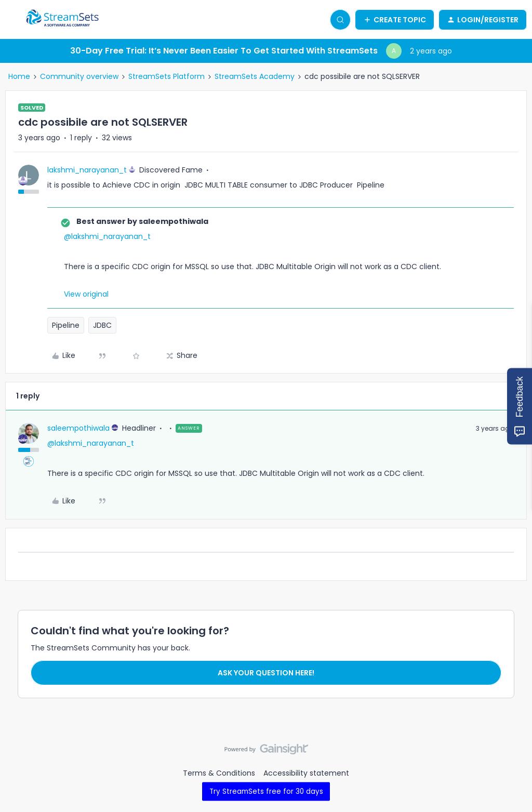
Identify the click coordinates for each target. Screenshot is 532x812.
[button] (11, 21)
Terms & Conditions (219, 773)
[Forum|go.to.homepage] (62, 20)
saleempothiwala (78, 428)
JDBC (102, 325)
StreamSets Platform (167, 76)
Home (19, 76)
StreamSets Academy (255, 76)
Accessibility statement (306, 773)
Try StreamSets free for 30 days (266, 791)
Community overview (79, 76)
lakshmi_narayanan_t (87, 170)
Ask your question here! (266, 673)
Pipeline (66, 325)
